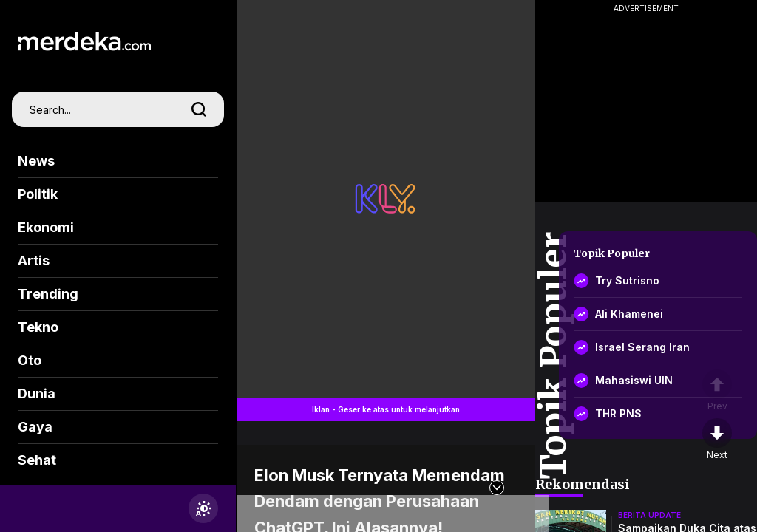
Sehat (37, 460)
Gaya (35, 427)
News (36, 161)
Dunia (37, 393)
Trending (48, 294)
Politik (38, 194)
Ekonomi (46, 227)
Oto (30, 360)
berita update (649, 515)
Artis (34, 260)
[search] (199, 109)
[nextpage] (717, 440)
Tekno (38, 327)
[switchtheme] (203, 508)
